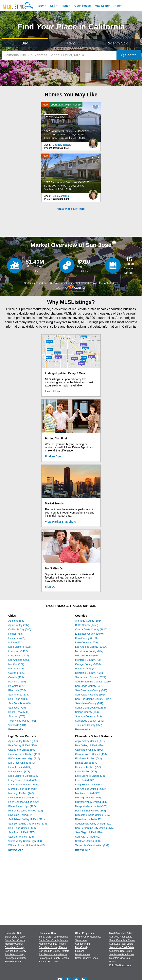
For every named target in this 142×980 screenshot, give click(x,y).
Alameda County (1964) (89, 621)
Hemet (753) (15, 634)
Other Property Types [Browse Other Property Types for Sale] (86, 958)
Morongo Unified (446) (21, 793)
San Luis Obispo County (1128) (93, 699)
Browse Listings (13, 962)
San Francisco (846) (20, 703)
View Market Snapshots (61, 522)
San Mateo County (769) (89, 703)
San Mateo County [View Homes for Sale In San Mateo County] (15, 947)
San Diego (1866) (18, 699)
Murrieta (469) (16, 669)
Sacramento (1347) (19, 695)
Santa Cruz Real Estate (122, 947)
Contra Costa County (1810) (91, 629)
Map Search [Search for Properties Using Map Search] (103, 6)
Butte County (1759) (87, 625)
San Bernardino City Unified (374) (27, 824)
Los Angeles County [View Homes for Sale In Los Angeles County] (15, 958)
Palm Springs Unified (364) (24, 802)
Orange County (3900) (88, 664)
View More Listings (71, 209)
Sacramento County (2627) (91, 677)
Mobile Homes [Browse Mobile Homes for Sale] (83, 955)
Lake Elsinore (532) (19, 647)
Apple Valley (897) (19, 625)
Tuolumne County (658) (89, 725)
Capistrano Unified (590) (22, 750)
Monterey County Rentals (52, 944)
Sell (53, 6)
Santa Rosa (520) (18, 712)
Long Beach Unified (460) (23, 780)
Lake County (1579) (86, 642)
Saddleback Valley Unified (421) (27, 819)
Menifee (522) (16, 664)
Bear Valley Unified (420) (23, 745)
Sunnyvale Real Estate (121, 944)
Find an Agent (54, 456)
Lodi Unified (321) (85, 780)
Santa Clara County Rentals (54, 937)
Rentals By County (49, 962)
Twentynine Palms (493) (22, 721)
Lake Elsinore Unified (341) (91, 776)
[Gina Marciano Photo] (93, 193)
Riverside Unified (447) (21, 815)
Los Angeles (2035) (19, 660)
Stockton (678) (17, 716)
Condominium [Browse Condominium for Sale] (82, 944)
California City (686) (20, 629)
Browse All (16, 729)
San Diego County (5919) (90, 686)
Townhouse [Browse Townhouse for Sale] (81, 940)
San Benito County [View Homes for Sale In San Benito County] (15, 955)
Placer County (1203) (87, 669)
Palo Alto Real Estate (121, 965)
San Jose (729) (17, 708)
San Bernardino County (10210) (93, 682)
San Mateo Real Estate (122, 955)
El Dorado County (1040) (89, 634)
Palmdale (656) (17, 682)
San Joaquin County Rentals (54, 951)
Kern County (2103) (86, 638)
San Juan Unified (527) (21, 832)
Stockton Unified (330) (88, 841)
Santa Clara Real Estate (122, 940)
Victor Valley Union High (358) (25, 841)
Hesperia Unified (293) (88, 767)
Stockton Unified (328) (21, 837)
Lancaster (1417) (18, 651)
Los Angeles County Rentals (54, 958)
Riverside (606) (17, 690)
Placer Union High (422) (22, 806)
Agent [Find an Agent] (118, 6)
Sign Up (50, 587)
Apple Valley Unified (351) (23, 741)
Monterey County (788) (88, 660)
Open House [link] (82, 6)
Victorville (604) (17, 725)
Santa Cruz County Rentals (53, 940)
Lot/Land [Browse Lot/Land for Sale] (80, 951)
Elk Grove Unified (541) (89, 758)
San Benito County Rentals (53, 955)
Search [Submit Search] (129, 55)
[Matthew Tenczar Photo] (93, 142)
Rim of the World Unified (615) (26, 811)
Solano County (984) (87, 712)
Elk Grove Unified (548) (22, 763)
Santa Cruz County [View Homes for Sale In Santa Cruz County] (15, 940)
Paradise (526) (17, 686)
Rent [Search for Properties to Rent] (71, 43)
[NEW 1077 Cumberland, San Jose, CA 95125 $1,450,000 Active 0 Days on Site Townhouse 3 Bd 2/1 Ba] (71, 173)
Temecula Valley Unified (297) (92, 845)
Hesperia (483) (17, 638)
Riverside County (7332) (89, 673)
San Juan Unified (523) (88, 837)
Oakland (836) (16, 673)
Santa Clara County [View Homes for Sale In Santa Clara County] (15, 937)
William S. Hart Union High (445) (27, 845)
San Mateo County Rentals (53, 947)
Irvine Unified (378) (19, 771)
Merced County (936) (87, 655)
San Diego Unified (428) (22, 828)
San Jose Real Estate (121, 937)
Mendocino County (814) (89, 651)
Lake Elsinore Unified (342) (24, 776)
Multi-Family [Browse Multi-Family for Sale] (82, 947)
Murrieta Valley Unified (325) (91, 802)
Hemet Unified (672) (20, 767)
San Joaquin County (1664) (91, 695)
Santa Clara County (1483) (90, 708)
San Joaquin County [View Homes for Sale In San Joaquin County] (15, 951)
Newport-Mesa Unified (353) (24, 798)
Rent (65, 6)
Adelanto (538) (17, 621)
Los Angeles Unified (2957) (24, 784)
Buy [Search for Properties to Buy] (25, 43)
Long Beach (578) (18, 655)
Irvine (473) (15, 642)
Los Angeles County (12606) (91, 647)
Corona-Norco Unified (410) (24, 754)
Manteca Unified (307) (88, 793)
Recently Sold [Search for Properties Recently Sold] (117, 43)
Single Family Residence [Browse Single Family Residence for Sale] (88, 937)
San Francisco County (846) (91, 690)
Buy (41, 6)
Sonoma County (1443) (88, 716)
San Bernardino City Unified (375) (94, 828)
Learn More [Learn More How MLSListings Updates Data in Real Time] (53, 391)
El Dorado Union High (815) (24, 758)
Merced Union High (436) (23, 789)
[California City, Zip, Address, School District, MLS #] (59, 55)
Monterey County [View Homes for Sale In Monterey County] (14, 944)
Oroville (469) (16, 677)
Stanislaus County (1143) (90, 721)
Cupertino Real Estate (121, 951)
